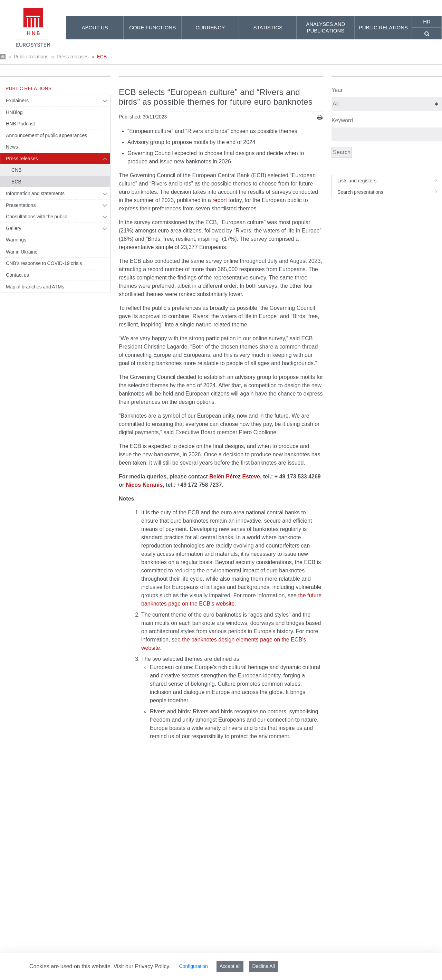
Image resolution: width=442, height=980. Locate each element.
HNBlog (14, 112)
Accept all (230, 966)
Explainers (17, 101)
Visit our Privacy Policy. (142, 966)
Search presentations (390, 192)
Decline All (263, 966)
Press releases (73, 57)
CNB (17, 170)
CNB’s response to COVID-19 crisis (44, 263)
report (220, 200)
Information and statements (35, 193)
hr (427, 22)
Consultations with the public (36, 217)
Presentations (21, 205)
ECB (102, 57)
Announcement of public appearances (46, 135)
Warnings (16, 240)
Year (337, 90)
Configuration (193, 966)
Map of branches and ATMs (35, 287)
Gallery (14, 228)
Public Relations (31, 57)
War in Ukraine (22, 252)
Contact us (17, 275)
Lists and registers (390, 181)
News (12, 147)
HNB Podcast (20, 124)
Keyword (342, 120)
